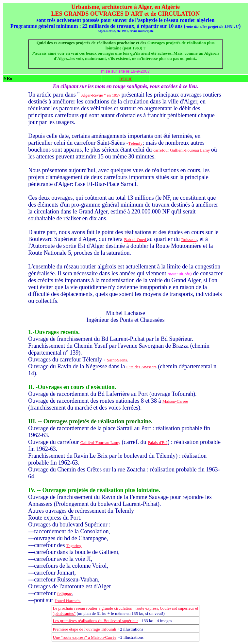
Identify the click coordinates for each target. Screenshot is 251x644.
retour (125, 78)
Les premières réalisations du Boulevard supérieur (95, 621)
